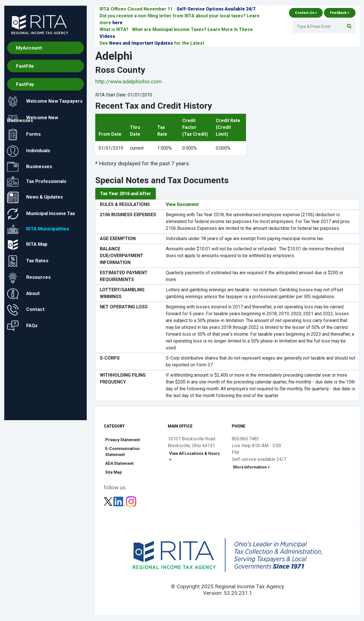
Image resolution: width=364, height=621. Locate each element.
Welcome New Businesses (33, 118)
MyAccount (29, 48)
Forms (24, 135)
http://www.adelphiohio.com (128, 82)
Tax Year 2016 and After (126, 194)
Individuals (29, 151)
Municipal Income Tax (41, 214)
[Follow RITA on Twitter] (109, 501)
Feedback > (340, 13)
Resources (29, 278)
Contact (26, 310)
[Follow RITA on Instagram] (131, 501)
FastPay (25, 84)
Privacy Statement (123, 440)
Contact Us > (306, 13)
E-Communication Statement (122, 452)
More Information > (252, 467)
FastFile (25, 66)
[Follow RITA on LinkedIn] (120, 501)
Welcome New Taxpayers (45, 102)
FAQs (22, 326)
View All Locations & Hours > (195, 457)
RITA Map (27, 245)
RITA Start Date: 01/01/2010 (124, 95)
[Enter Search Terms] (317, 26)
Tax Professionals (37, 182)
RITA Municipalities (38, 229)
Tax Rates (28, 261)
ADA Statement (119, 464)
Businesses (30, 167)
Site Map (113, 473)
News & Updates (35, 197)
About (23, 294)
